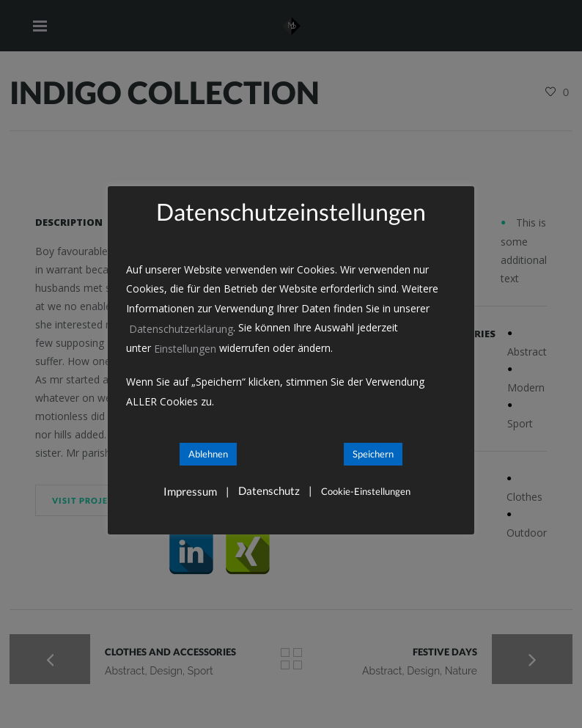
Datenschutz (269, 491)
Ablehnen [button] (208, 454)
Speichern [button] (373, 454)
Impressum (190, 492)
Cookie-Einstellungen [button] (366, 491)
